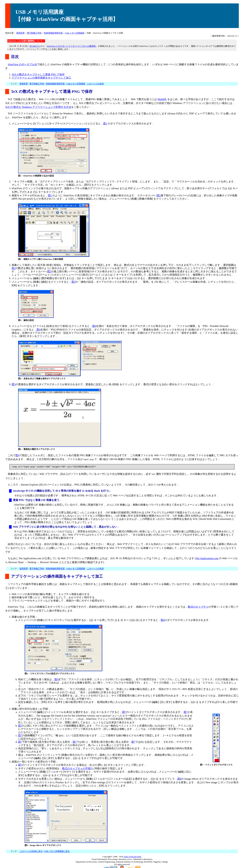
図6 (163, 617)
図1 (105, 124)
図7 (124, 708)
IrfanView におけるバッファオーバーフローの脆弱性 (71, 46)
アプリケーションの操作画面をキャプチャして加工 (41, 78)
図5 (14, 381)
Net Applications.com (207, 555)
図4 (94, 324)
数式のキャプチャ (198, 603)
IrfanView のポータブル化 (22, 64)
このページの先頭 (95, 84)
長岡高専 (20, 33)
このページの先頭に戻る (31, 846)
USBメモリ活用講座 (76, 84)
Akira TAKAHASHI (132, 851)
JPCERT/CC (35, 46)
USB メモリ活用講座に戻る (57, 846)
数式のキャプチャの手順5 (77, 764)
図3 (73, 280)
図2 (50, 194)
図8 (179, 774)
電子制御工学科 (34, 33)
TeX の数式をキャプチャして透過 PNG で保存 (38, 74)
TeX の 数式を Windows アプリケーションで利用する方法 (38, 107)
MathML (162, 99)
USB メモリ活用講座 (75, 33)
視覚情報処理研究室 (53, 33)
